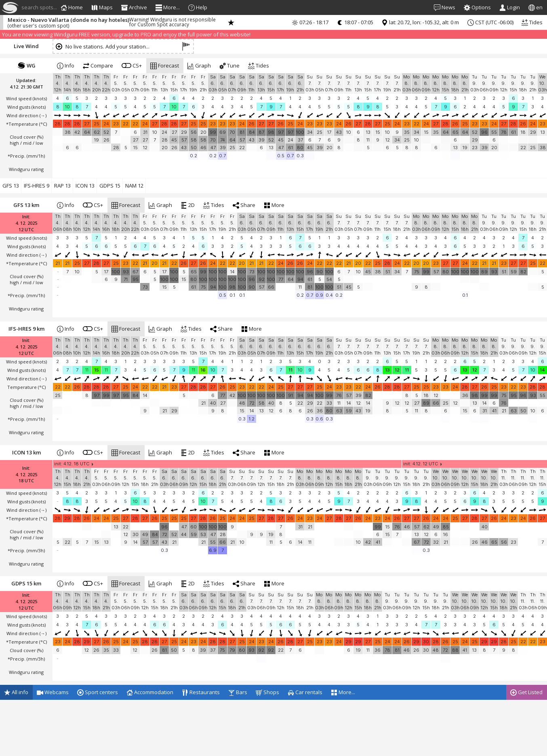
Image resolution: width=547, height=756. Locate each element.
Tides (532, 22)
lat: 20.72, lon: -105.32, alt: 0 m (420, 22)
